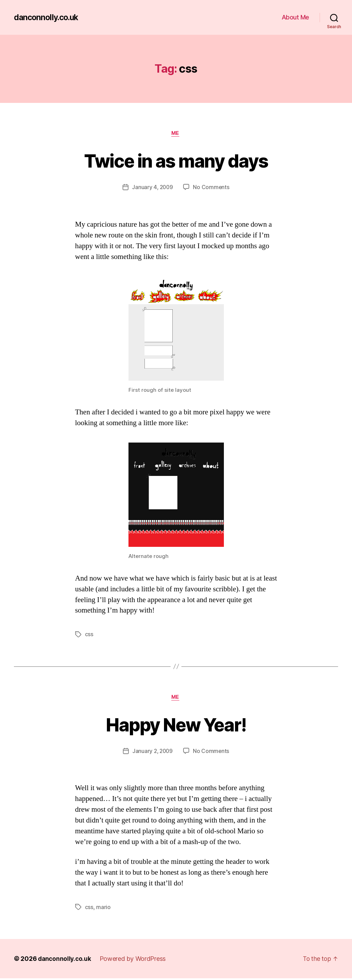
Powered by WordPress (135, 960)
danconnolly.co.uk (48, 17)
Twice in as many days (176, 160)
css (89, 635)
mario (103, 909)
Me (176, 134)
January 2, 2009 (152, 753)
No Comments (212, 188)
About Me (295, 17)
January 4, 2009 (152, 188)
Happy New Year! (176, 725)
